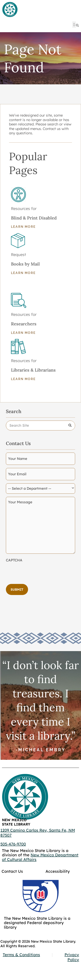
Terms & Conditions (21, 955)
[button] (74, 25)
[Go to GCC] (41, 896)
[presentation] (36, 572)
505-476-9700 (13, 844)
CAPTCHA (14, 560)
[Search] (77, 25)
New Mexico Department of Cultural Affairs (40, 857)
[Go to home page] (10, 10)
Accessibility (58, 871)
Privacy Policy (72, 957)
